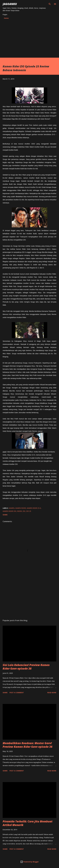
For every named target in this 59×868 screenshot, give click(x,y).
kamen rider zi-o (34, 508)
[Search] (50, 4)
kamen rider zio (9, 511)
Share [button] (5, 515)
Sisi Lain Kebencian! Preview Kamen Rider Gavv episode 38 (26, 667)
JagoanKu (10, 4)
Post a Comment (17, 693)
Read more (52, 693)
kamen (12, 508)
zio (24, 511)
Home (6, 18)
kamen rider (21, 508)
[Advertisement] (29, 37)
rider (19, 511)
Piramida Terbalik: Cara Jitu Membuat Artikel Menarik (28, 823)
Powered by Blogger (29, 862)
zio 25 (29, 511)
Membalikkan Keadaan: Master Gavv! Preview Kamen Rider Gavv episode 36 (28, 745)
